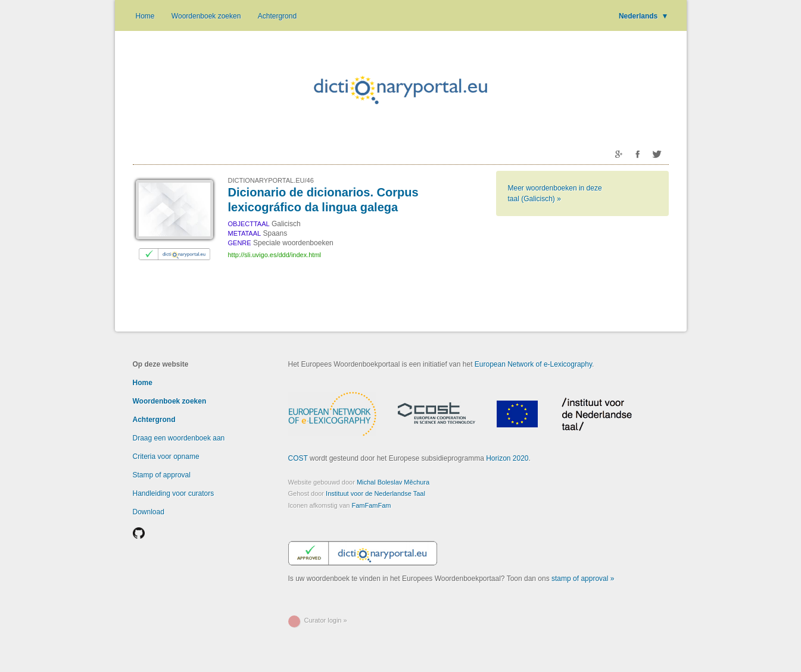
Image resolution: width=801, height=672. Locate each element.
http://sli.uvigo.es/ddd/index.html (275, 255)
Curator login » (326, 620)
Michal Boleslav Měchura (393, 482)
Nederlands (644, 16)
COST (298, 458)
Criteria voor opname (166, 457)
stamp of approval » (583, 579)
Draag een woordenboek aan (179, 438)
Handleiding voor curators (174, 493)
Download (149, 512)
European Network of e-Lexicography (533, 364)
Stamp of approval (162, 475)
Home (145, 16)
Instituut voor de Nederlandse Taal (375, 493)
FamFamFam (372, 505)
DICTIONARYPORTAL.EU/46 (271, 180)
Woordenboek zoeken (206, 16)
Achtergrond (277, 16)
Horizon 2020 (507, 458)
